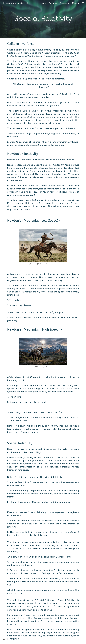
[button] (83, 3)
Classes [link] (64, 3)
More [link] (75, 3)
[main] (43, 19)
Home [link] (43, 3)
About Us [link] (53, 3)
